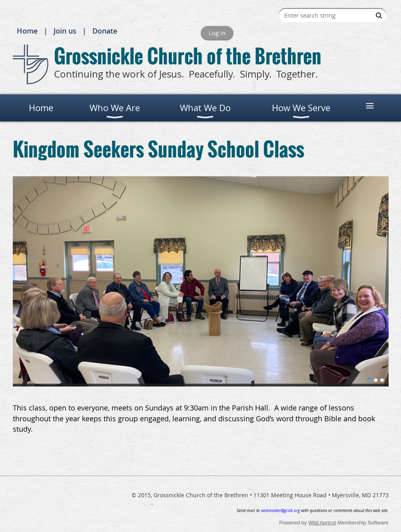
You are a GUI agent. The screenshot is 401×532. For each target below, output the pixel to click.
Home (27, 31)
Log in (217, 33)
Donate (105, 31)
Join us (65, 31)
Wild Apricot (322, 523)
